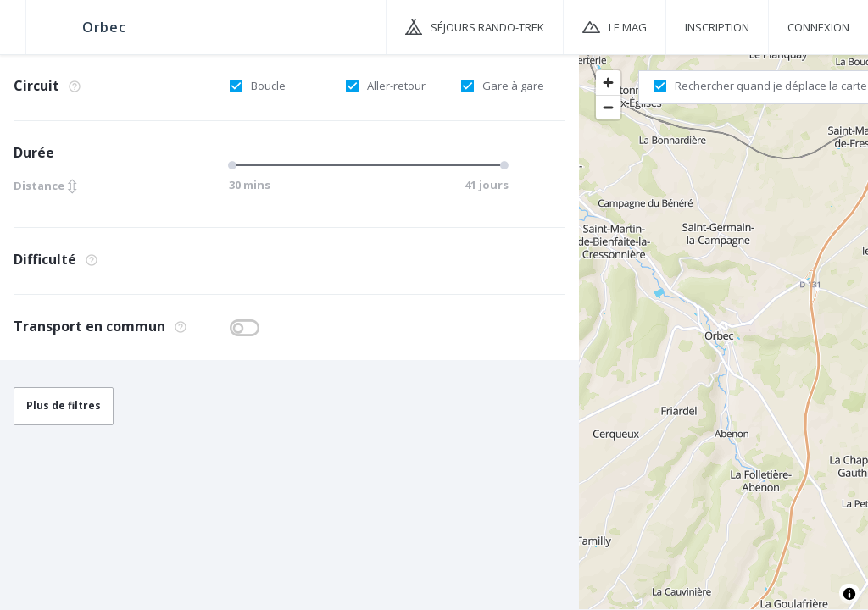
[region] (723, 331)
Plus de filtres (64, 405)
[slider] (235, 165)
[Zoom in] (608, 83)
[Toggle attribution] (849, 594)
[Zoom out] (608, 107)
